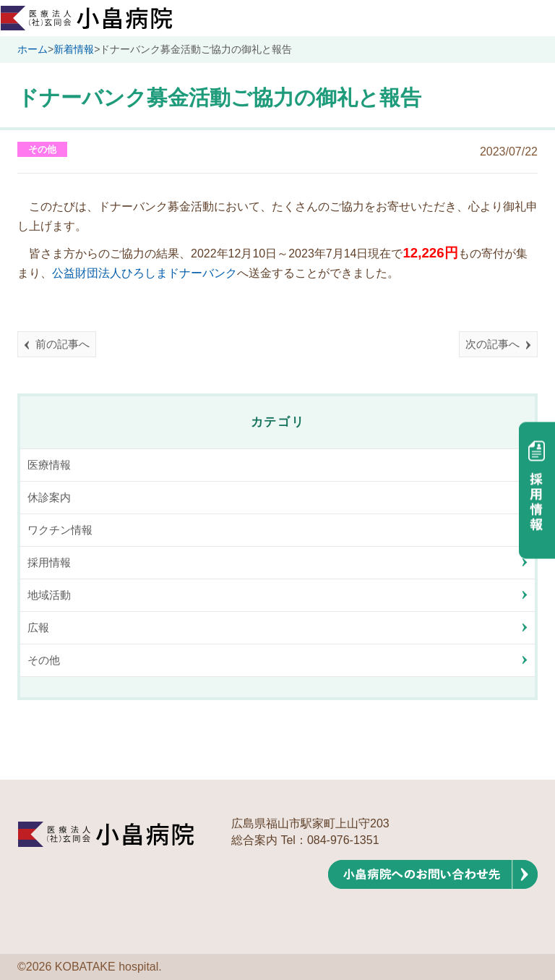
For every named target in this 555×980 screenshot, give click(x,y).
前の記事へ (63, 344)
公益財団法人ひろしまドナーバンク (145, 273)
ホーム (33, 49)
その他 (42, 149)
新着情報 (74, 49)
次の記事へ (492, 344)
